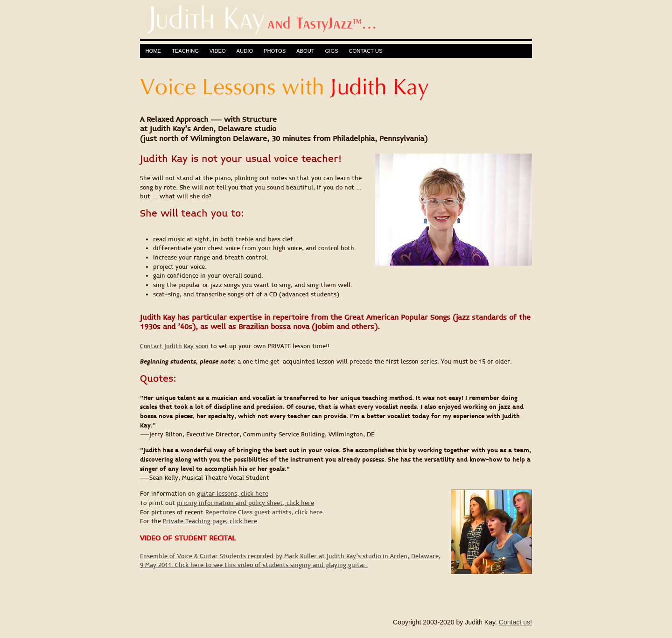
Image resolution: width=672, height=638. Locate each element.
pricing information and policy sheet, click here (245, 503)
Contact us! (515, 622)
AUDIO (245, 51)
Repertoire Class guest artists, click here (264, 512)
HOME (153, 51)
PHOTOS (275, 51)
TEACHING (185, 51)
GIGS (332, 51)
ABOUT (305, 51)
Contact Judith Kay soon (174, 346)
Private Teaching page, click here (210, 521)
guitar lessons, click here (233, 494)
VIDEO (218, 51)
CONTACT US (365, 51)
